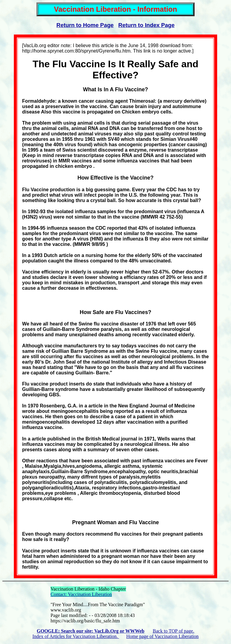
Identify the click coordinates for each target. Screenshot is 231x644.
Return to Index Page (146, 25)
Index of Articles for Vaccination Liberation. (76, 636)
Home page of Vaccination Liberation (163, 636)
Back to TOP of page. (174, 631)
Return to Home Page (85, 25)
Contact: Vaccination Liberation (81, 594)
